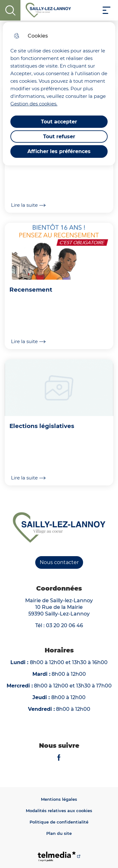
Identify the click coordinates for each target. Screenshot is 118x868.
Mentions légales (59, 799)
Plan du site (59, 833)
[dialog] (59, 94)
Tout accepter (59, 122)
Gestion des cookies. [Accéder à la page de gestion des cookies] (34, 104)
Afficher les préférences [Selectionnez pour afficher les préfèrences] (59, 151)
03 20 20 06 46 (65, 625)
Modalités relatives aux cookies (59, 811)
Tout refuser (59, 137)
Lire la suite (28, 205)
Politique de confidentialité (59, 822)
